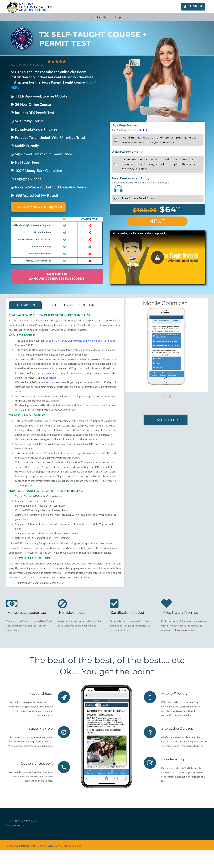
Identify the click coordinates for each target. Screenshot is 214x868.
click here (51, 378)
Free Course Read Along (131, 178)
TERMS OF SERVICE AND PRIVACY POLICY (59, 846)
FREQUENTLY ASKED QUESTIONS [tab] (76, 305)
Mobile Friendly (174, 694)
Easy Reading (173, 759)
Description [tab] (26, 305)
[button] (157, 257)
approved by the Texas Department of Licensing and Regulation (78, 341)
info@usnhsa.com (16, 825)
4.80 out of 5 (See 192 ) (26, 65)
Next (157, 221)
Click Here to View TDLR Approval (38, 207)
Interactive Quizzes (177, 728)
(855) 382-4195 (23, 821)
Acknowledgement (127, 152)
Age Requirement (126, 125)
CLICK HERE (141, 130)
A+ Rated (49, 195)
